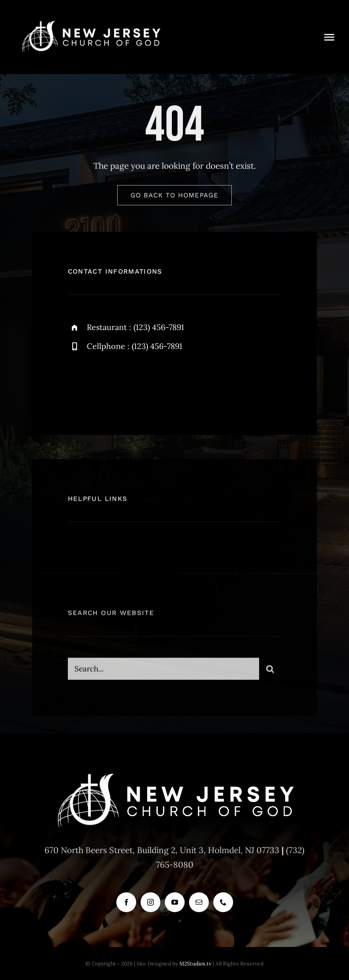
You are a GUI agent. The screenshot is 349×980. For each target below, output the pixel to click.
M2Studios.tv (195, 963)
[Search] (270, 673)
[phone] (223, 902)
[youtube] (175, 902)
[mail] (199, 902)
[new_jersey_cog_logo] (91, 22)
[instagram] (126, 384)
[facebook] (78, 384)
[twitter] (102, 384)
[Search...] (164, 673)
